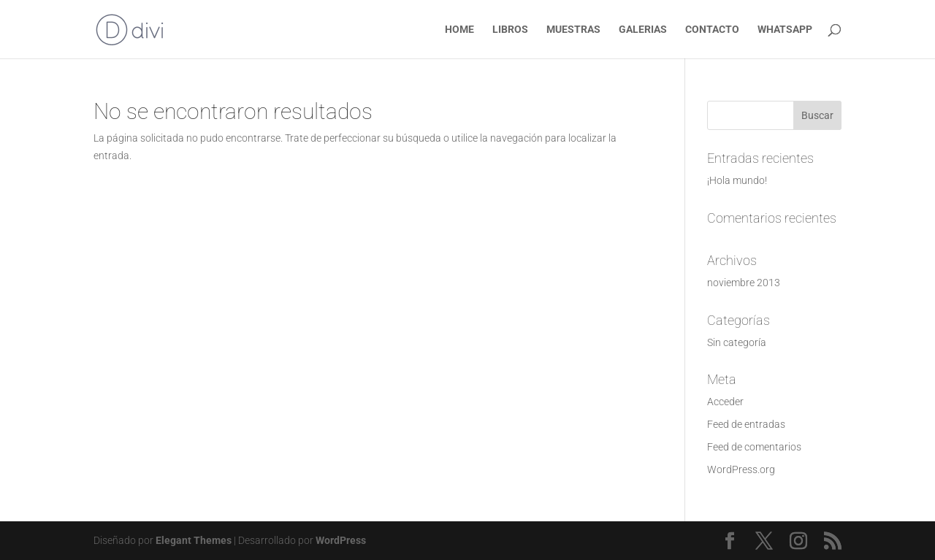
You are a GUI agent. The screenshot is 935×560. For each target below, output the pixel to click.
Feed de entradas (746, 424)
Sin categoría (737, 342)
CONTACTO (712, 30)
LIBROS (510, 30)
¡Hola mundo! (737, 180)
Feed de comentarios (754, 447)
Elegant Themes (194, 540)
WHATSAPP (785, 30)
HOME (459, 30)
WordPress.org (741, 469)
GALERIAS (643, 30)
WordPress (341, 540)
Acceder (725, 402)
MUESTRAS (573, 30)
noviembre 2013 (744, 283)
